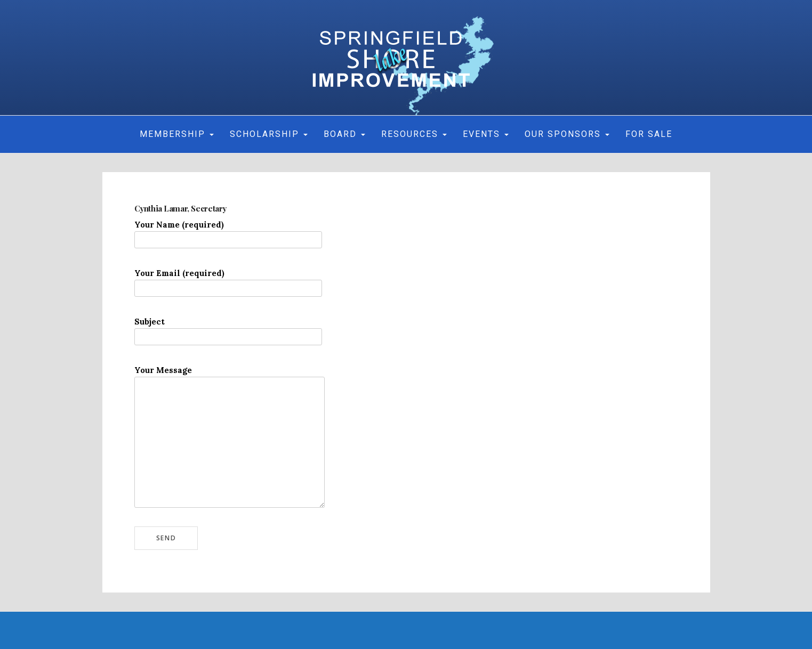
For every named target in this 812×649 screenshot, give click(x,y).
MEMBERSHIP (177, 134)
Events (486, 134)
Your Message (230, 376)
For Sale (649, 134)
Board (344, 134)
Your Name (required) (228, 232)
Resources (414, 134)
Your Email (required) (228, 281)
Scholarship (269, 134)
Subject (228, 329)
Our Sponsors (567, 134)
